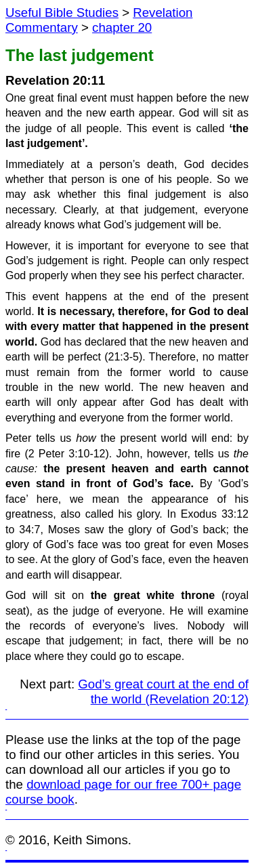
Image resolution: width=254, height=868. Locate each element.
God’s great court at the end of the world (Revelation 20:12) (163, 691)
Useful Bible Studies (62, 13)
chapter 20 (122, 27)
